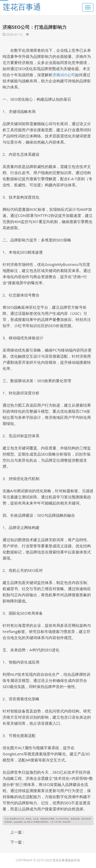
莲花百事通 (22, 7)
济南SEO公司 (64, 75)
